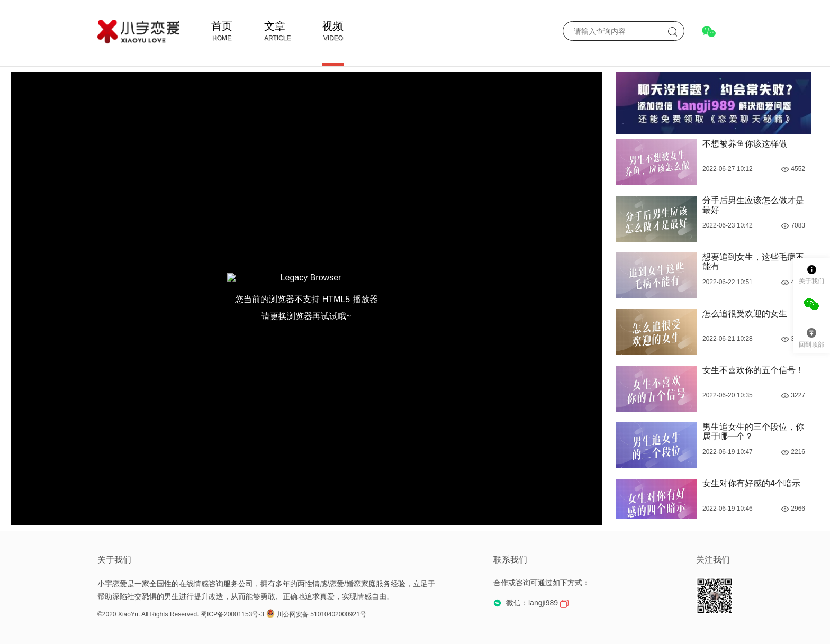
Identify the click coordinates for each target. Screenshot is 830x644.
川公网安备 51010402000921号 (316, 614)
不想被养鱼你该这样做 (745, 144)
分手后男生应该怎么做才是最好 (753, 205)
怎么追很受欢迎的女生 (745, 314)
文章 (275, 26)
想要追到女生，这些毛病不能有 (753, 262)
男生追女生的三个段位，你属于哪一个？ (753, 432)
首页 (222, 26)
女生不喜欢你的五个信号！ (753, 370)
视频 (333, 26)
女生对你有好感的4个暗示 (751, 483)
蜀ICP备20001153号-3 (232, 614)
